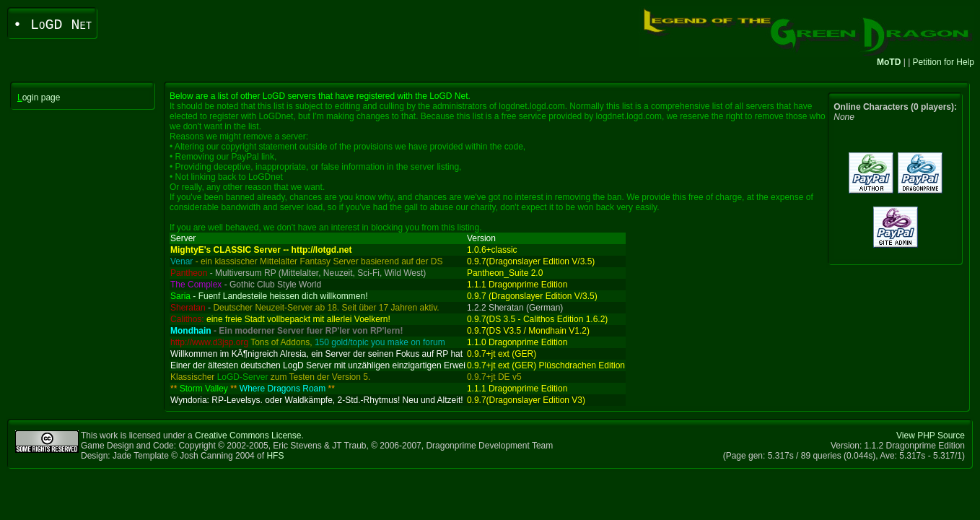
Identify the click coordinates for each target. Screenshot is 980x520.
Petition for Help (944, 62)
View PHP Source (931, 435)
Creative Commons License (248, 435)
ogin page (39, 97)
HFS (275, 456)
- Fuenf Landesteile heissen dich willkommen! (269, 296)
